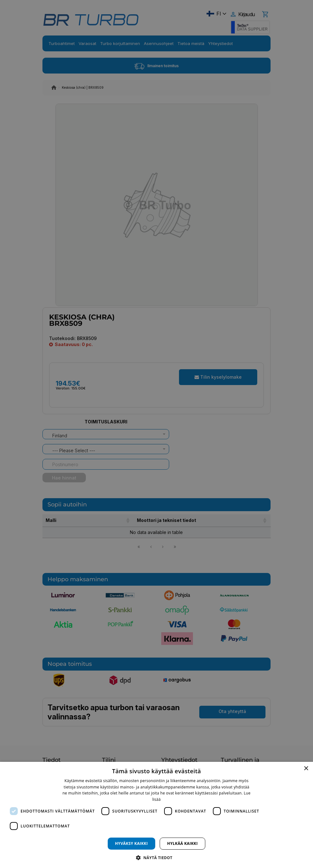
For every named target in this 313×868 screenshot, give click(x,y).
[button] (156, 857)
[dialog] (156, 815)
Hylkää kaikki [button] (182, 843)
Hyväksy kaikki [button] (131, 843)
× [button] (306, 769)
